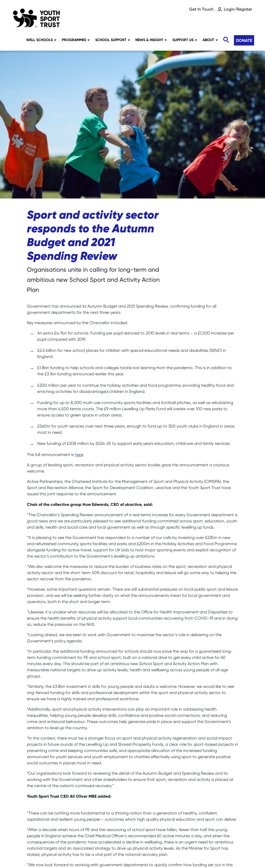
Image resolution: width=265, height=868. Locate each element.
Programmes (76, 40)
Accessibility (177, 837)
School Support (113, 40)
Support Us (185, 40)
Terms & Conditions (132, 846)
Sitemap (65, 837)
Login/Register (238, 9)
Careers (37, 837)
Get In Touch (201, 9)
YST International (219, 837)
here (79, 307)
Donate (244, 40)
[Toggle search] (226, 40)
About (210, 40)
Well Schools (41, 40)
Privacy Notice (138, 837)
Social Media (98, 837)
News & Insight (151, 40)
